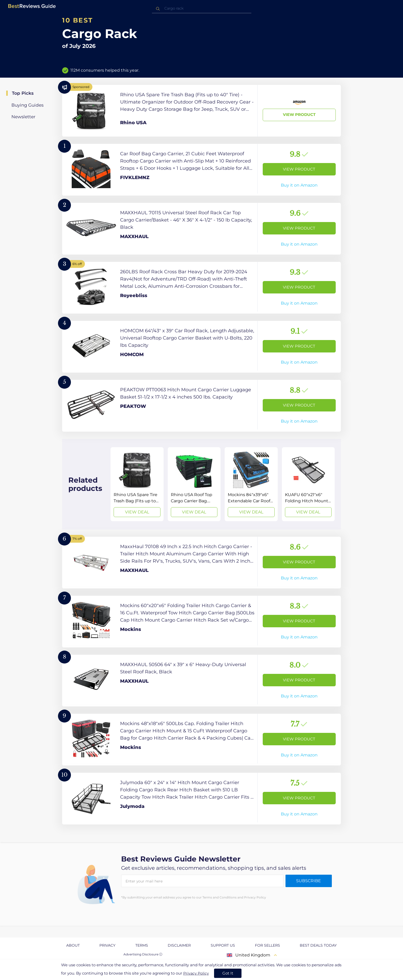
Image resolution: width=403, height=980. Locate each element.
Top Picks (23, 93)
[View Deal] (137, 484)
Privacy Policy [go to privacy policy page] (196, 973)
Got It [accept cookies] (228, 973)
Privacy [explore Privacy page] (107, 945)
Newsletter (23, 117)
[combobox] (202, 8)
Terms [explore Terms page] (142, 945)
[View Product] (201, 111)
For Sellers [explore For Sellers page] (268, 945)
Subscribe (309, 881)
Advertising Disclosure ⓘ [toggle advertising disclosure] (143, 954)
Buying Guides (27, 105)
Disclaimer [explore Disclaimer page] (179, 945)
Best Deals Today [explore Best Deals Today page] (318, 945)
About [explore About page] (73, 945)
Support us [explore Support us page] (223, 945)
